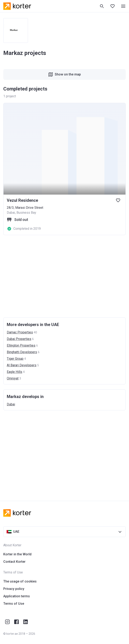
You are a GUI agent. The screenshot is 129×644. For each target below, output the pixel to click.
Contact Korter (14, 562)
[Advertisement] (64, 276)
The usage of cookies (20, 581)
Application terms (17, 596)
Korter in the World (17, 554)
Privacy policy (14, 589)
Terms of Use (14, 604)
